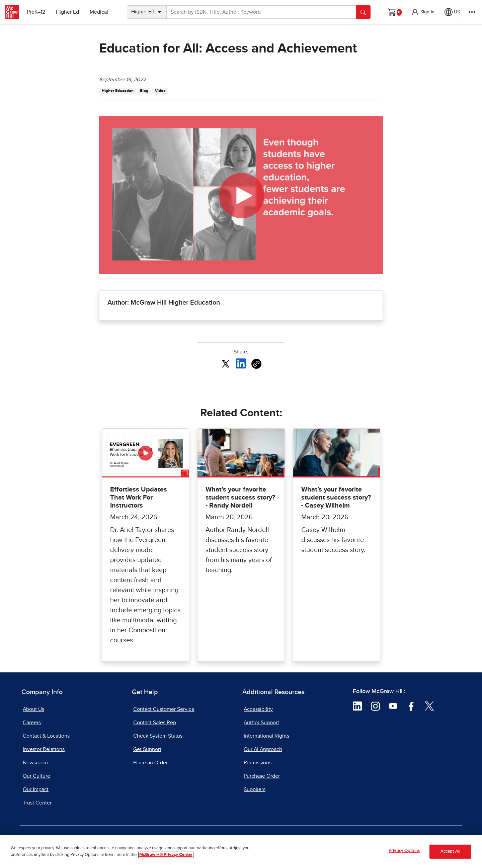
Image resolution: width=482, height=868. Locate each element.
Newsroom (35, 763)
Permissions (258, 763)
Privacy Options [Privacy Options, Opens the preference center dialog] (404, 851)
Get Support (147, 749)
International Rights (266, 736)
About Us (33, 709)
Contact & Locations (46, 736)
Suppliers (255, 789)
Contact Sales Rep (155, 723)
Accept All (450, 851)
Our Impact (36, 789)
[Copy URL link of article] (256, 364)
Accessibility (258, 709)
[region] (241, 851)
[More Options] (472, 12)
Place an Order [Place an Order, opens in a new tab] (150, 763)
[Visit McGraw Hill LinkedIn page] (357, 706)
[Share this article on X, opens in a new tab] (226, 363)
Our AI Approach (263, 749)
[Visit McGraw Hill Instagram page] (375, 706)
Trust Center (37, 803)
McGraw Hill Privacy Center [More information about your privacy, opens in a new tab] (166, 855)
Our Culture (36, 776)
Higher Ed (67, 12)
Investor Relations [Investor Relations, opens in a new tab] (44, 749)
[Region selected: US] (452, 12)
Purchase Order (262, 776)
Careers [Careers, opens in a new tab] (32, 723)
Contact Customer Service (164, 709)
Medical (99, 12)
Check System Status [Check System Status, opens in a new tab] (158, 736)
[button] (423, 12)
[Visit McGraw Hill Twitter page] (429, 706)
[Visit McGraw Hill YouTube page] (393, 706)
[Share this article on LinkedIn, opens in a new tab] (241, 363)
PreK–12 (36, 12)
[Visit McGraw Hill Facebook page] (411, 706)
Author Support (261, 723)
